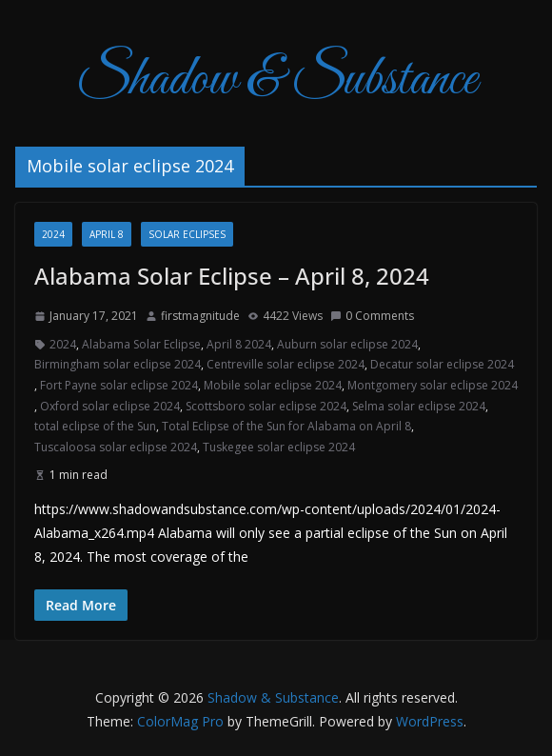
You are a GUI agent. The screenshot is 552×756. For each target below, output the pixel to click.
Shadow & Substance (276, 80)
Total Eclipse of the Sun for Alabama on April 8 (286, 426)
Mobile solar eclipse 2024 (273, 385)
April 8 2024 (239, 344)
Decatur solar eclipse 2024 (442, 364)
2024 (53, 234)
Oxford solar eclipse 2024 (110, 406)
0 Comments (372, 316)
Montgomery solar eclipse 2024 (433, 385)
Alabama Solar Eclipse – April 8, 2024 (232, 276)
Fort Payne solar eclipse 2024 (119, 385)
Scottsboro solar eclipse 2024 (266, 406)
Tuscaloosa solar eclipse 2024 (116, 447)
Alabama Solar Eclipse (141, 344)
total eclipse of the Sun (95, 426)
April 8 (107, 234)
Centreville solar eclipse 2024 (286, 364)
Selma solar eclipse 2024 (419, 406)
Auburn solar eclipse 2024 (347, 344)
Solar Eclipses (187, 234)
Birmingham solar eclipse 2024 (118, 364)
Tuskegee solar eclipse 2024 (279, 447)
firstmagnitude (200, 316)
